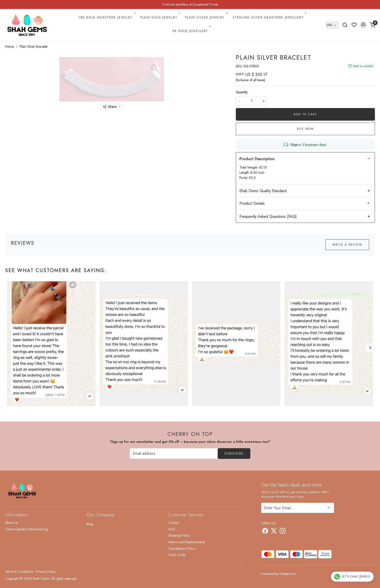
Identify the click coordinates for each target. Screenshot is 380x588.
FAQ (171, 529)
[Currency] (332, 25)
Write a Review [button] (347, 245)
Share (110, 107)
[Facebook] (265, 532)
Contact (174, 523)
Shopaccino (288, 574)
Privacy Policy (46, 572)
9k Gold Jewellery (191, 31)
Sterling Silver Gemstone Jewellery (269, 17)
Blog (90, 524)
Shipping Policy (179, 535)
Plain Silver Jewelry (206, 17)
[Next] (370, 348)
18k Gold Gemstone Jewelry (107, 17)
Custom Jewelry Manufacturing (26, 529)
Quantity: (242, 92)
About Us (11, 523)
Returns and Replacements (186, 542)
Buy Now (305, 129)
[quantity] (252, 101)
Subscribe (234, 454)
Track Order (177, 555)
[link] (345, 25)
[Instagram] (283, 532)
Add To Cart (305, 114)
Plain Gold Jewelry (160, 17)
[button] (363, 25)
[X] (274, 532)
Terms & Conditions (19, 572)
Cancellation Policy (182, 549)
